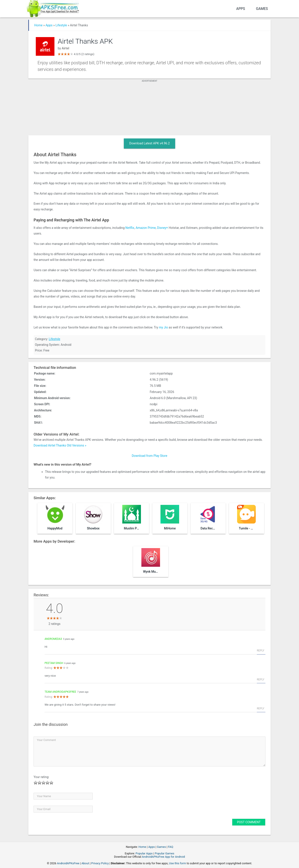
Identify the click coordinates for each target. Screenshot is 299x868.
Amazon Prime (146, 228)
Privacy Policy (100, 863)
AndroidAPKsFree (68, 863)
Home (38, 25)
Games (262, 9)
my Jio (164, 327)
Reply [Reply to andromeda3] (261, 651)
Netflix (130, 228)
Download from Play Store (149, 456)
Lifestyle (61, 25)
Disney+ (163, 228)
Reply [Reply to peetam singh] (261, 680)
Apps (241, 9)
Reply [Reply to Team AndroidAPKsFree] (261, 708)
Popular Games (165, 853)
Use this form (178, 863)
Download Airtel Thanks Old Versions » (60, 445)
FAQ (170, 847)
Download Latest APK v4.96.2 (149, 143)
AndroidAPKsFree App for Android (163, 857)
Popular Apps (144, 853)
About (85, 863)
